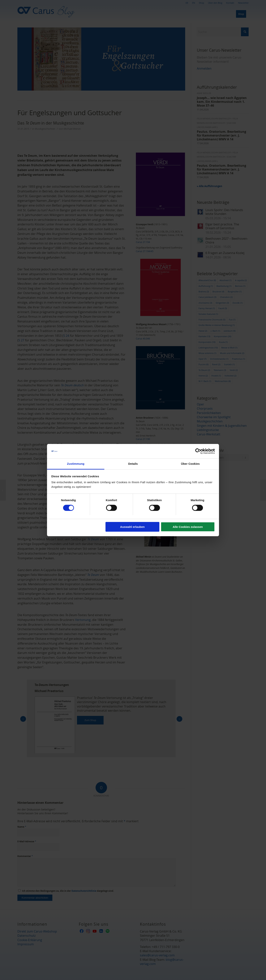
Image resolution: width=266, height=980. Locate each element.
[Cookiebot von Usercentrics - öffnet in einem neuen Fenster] (198, 451)
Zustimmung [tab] (76, 464)
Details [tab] (133, 464)
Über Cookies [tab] (190, 464)
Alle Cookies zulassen (188, 527)
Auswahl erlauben (132, 527)
